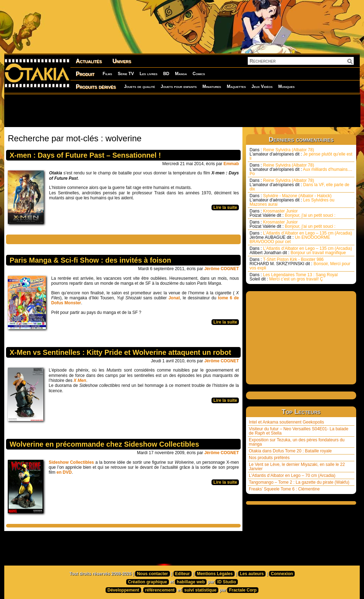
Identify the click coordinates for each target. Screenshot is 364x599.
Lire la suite (225, 207)
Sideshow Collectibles (71, 462)
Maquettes (236, 86)
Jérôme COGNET (222, 269)
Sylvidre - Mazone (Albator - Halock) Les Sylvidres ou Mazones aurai (292, 200)
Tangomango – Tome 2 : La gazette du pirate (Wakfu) (299, 482)
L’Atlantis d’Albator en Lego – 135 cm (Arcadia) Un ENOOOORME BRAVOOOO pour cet (301, 237)
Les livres (149, 74)
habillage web (191, 582)
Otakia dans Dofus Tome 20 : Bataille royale (290, 451)
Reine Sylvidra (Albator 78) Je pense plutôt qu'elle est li (301, 154)
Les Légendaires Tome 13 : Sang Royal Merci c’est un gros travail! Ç (294, 277)
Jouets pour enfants (179, 86)
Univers (122, 61)
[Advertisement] (182, 110)
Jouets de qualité (140, 86)
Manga (181, 74)
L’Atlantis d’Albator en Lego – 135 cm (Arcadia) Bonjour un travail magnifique (301, 251)
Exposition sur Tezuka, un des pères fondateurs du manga (297, 442)
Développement (123, 590)
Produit (85, 74)
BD (166, 74)
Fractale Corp (243, 590)
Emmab (231, 164)
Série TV (126, 74)
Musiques (287, 86)
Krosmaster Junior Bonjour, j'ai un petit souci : (293, 213)
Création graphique (148, 582)
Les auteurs (252, 574)
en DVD (64, 472)
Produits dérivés (96, 87)
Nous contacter (152, 574)
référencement (160, 590)
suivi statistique (200, 590)
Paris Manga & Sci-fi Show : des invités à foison (90, 260)
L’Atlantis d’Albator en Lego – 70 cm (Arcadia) (292, 475)
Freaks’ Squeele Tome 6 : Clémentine (284, 489)
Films (107, 74)
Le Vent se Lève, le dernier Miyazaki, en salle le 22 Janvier (297, 467)
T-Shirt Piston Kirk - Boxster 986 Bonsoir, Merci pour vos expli (300, 264)
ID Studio (227, 582)
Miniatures (212, 86)
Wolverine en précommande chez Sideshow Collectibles (104, 444)
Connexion (282, 574)
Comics (199, 74)
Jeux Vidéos (262, 86)
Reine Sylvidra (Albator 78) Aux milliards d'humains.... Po (301, 169)
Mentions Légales (215, 574)
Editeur (183, 574)
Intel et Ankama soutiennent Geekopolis (286, 422)
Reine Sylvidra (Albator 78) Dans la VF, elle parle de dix (299, 185)
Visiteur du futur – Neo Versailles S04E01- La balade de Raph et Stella (299, 431)
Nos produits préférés (269, 458)
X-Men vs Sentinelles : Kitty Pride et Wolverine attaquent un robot (120, 352)
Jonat (174, 298)
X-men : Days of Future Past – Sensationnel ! (85, 155)
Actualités (89, 61)
